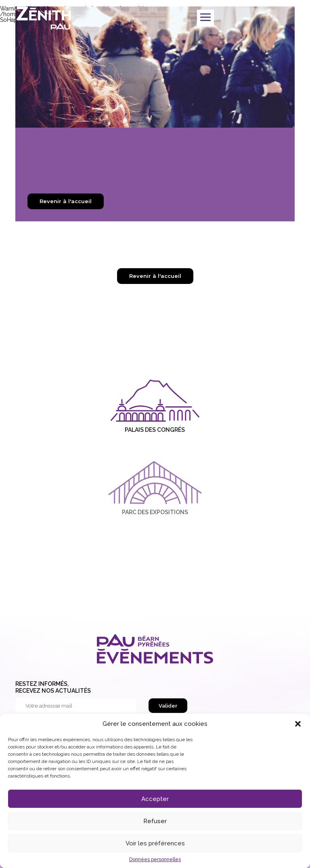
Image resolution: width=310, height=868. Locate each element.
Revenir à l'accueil (66, 201)
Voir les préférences (155, 843)
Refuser (155, 821)
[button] (298, 724)
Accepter (155, 799)
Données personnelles (155, 860)
